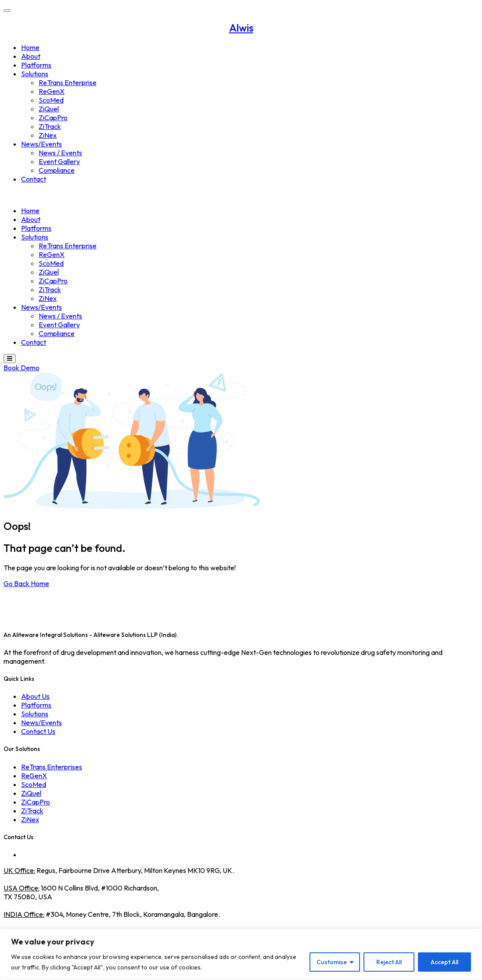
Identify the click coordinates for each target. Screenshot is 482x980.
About (31, 56)
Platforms (36, 65)
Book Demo (22, 368)
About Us (35, 696)
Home (30, 47)
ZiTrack (50, 126)
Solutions (35, 74)
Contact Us (38, 731)
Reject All (389, 962)
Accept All (444, 962)
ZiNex (48, 135)
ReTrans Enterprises (52, 767)
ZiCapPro (53, 118)
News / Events (60, 153)
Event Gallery (59, 161)
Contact (34, 179)
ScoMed (51, 100)
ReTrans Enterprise (68, 82)
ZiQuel (49, 109)
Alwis (241, 28)
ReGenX (52, 91)
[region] (241, 954)
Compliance (57, 170)
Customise (332, 962)
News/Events (41, 144)
